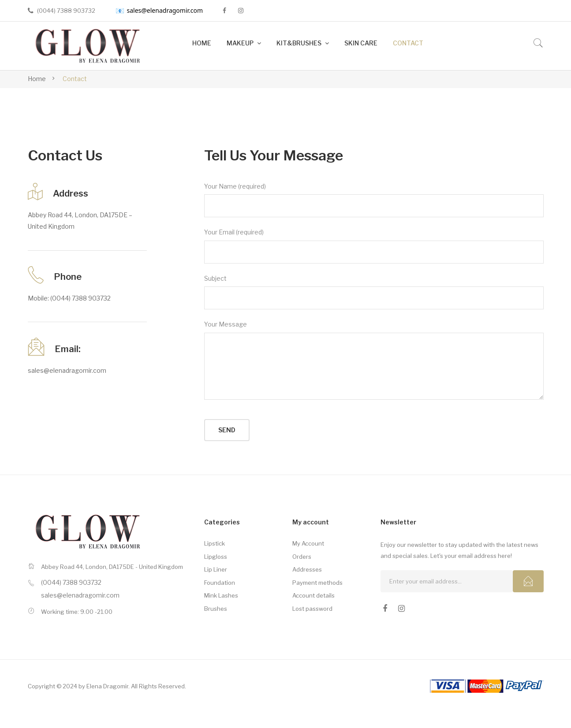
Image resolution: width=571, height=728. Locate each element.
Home (37, 79)
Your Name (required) (374, 200)
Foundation (220, 583)
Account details (313, 595)
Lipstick (215, 543)
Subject (374, 292)
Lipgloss (216, 557)
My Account (308, 543)
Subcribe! (528, 581)
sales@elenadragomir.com (159, 11)
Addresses (307, 569)
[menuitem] (202, 43)
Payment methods (317, 583)
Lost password (312, 609)
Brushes (216, 609)
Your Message (374, 360)
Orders (302, 557)
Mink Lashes (221, 595)
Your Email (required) (374, 246)
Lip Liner (216, 569)
